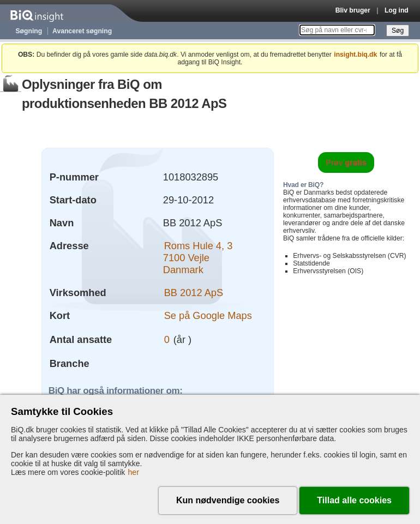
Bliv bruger (353, 10)
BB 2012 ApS (194, 293)
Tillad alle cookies (354, 500)
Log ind (397, 10)
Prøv (346, 162)
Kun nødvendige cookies (228, 500)
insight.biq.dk (355, 55)
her (134, 472)
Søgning (29, 31)
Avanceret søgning (82, 31)
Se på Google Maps (208, 315)
